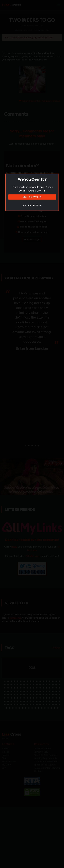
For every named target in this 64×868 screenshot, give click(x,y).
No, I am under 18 (32, 205)
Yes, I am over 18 (32, 197)
